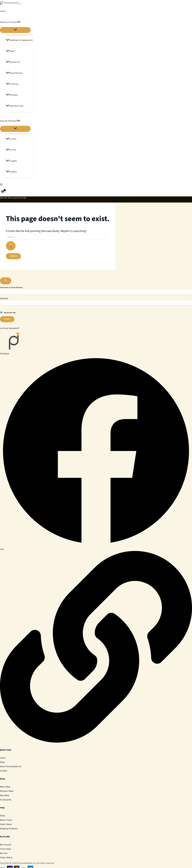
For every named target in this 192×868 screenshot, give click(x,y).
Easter (10, 51)
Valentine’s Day (15, 106)
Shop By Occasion (10, 22)
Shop (2, 762)
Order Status (6, 824)
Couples (11, 161)
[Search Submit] (11, 246)
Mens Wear (5, 787)
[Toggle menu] (15, 30)
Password (4, 298)
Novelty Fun (13, 62)
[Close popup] (6, 281)
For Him (11, 139)
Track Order (6, 849)
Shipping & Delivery (9, 829)
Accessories (6, 800)
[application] (19, 22)
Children (11, 172)
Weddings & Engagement (19, 40)
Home (3, 11)
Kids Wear (5, 795)
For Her (11, 150)
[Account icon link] (1, 185)
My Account (6, 845)
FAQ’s (3, 816)
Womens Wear (7, 791)
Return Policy (6, 820)
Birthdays (12, 95)
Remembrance (14, 73)
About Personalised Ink (11, 766)
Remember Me (8, 313)
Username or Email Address (11, 287)
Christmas (12, 84)
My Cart (4, 853)
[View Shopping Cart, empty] (3, 192)
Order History (6, 857)
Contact (4, 771)
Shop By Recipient (10, 121)
